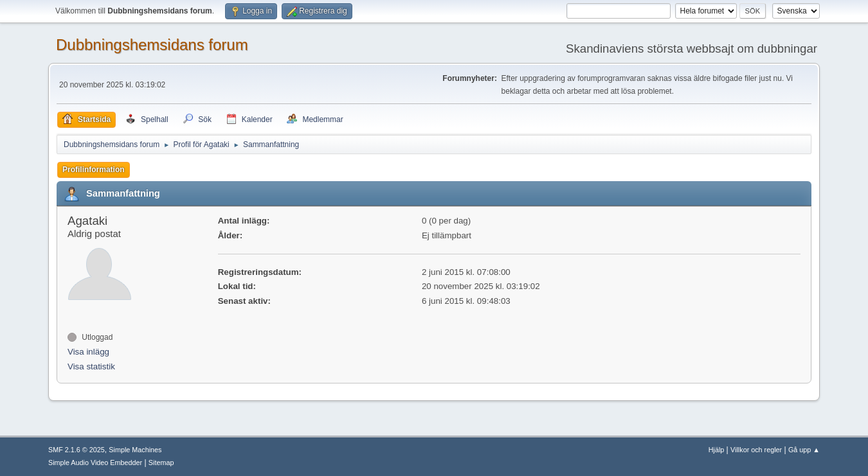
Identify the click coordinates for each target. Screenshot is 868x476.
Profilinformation (94, 170)
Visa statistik (91, 366)
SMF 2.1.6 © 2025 (77, 450)
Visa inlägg (88, 352)
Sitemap (161, 463)
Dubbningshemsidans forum (152, 45)
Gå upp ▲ (804, 450)
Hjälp (717, 450)
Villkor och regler (756, 450)
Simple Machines (135, 450)
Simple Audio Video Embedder (95, 463)
